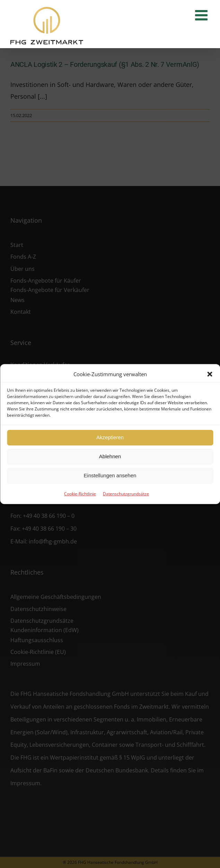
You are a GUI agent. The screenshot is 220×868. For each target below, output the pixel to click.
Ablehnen (110, 456)
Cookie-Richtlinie (80, 494)
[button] (210, 374)
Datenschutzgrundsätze (126, 494)
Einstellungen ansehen (110, 475)
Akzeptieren (110, 437)
